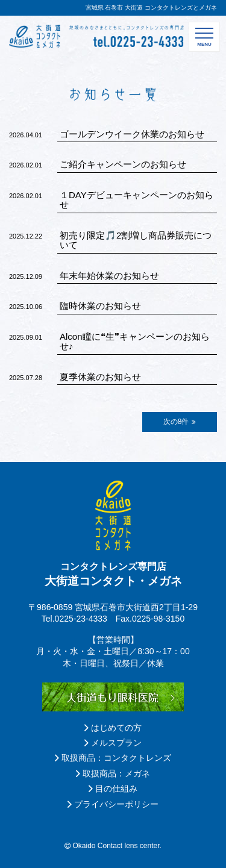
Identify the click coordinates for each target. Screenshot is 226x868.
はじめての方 (113, 728)
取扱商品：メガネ (113, 773)
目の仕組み (113, 788)
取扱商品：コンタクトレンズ (113, 758)
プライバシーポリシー (113, 804)
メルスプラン (113, 743)
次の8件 (180, 422)
